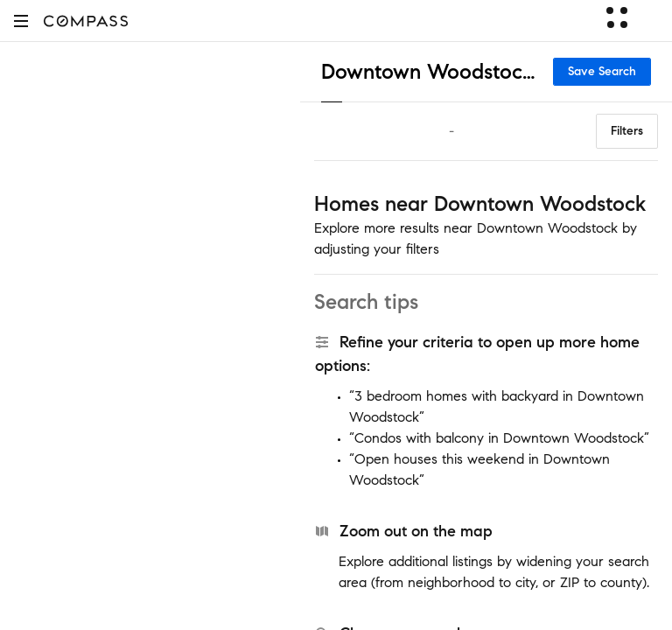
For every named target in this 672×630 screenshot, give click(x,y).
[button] (21, 21)
